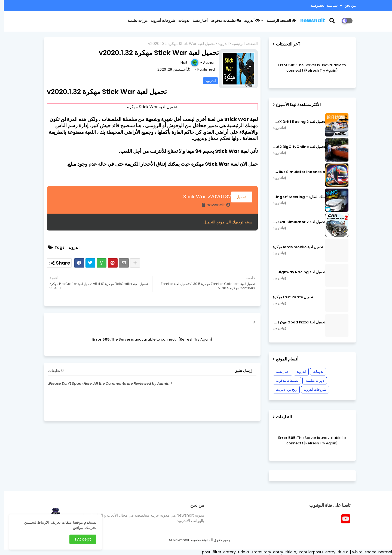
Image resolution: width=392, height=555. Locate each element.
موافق (74, 527)
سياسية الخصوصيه (320, 6)
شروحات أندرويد (159, 21)
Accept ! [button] (79, 539)
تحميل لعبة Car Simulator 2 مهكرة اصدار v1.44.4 (295, 222)
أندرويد (248, 21)
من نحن (346, 6)
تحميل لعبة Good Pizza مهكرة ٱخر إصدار (295, 322)
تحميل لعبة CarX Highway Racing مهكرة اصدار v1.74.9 (295, 272)
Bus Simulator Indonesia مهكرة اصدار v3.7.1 (295, 172)
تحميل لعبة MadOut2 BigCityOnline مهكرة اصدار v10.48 (295, 147)
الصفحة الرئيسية (277, 21)
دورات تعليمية (134, 21)
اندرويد (219, 44)
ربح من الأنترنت (282, 389)
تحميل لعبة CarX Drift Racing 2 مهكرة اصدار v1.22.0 (295, 122)
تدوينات (180, 21)
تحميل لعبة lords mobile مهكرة (294, 247)
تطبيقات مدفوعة (222, 21)
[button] (332, 21)
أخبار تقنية (196, 21)
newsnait (309, 21)
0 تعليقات (52, 371)
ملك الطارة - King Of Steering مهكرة (295, 197)
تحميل (238, 197)
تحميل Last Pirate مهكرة (289, 297)
